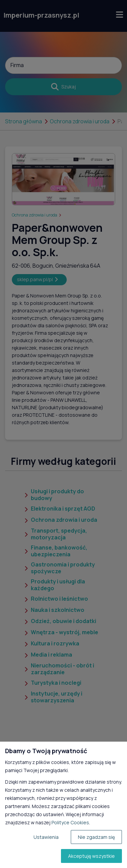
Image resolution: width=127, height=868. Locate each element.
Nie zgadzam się (96, 837)
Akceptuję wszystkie (91, 856)
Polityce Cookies (70, 822)
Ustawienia (46, 837)
